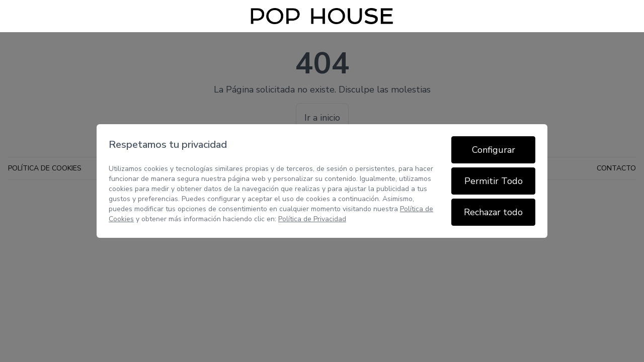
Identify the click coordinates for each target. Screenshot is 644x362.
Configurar (494, 150)
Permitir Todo (494, 181)
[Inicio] (322, 16)
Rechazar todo (493, 212)
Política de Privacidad (312, 219)
